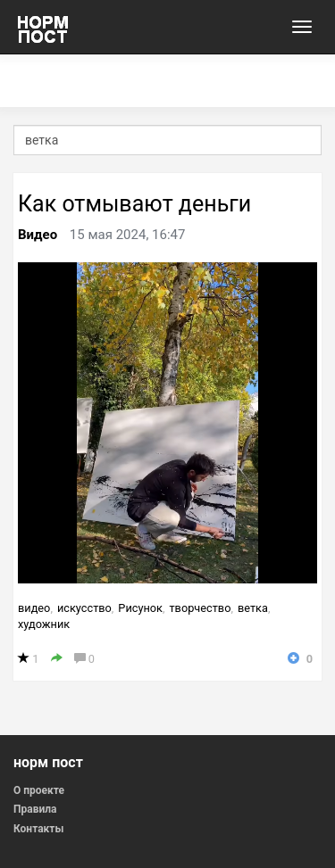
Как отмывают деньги (134, 204)
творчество (200, 608)
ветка (253, 608)
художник (44, 624)
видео (34, 608)
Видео (38, 235)
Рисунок (140, 608)
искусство (84, 608)
